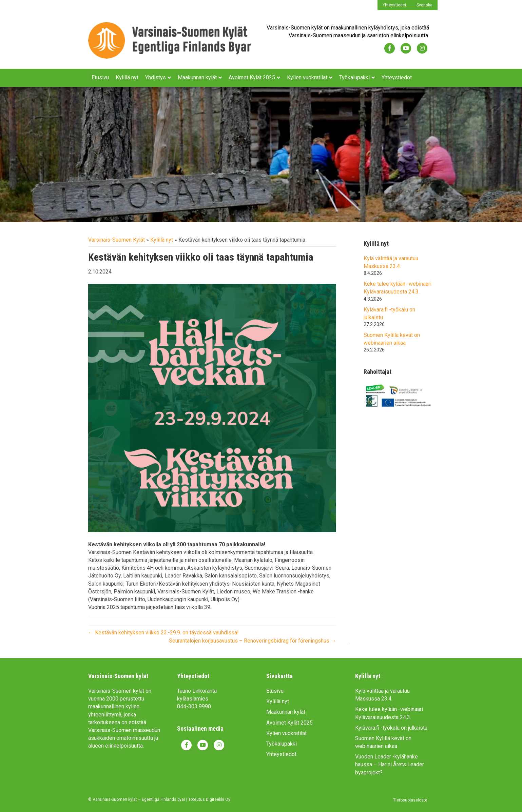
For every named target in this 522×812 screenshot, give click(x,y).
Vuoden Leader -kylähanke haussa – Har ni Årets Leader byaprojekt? (390, 764)
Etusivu (100, 77)
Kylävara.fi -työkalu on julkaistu (391, 728)
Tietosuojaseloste (410, 800)
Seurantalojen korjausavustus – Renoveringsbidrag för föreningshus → (253, 641)
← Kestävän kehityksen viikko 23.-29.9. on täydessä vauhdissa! (163, 633)
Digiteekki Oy (218, 799)
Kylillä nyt (127, 77)
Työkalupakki (354, 77)
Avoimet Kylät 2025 (252, 77)
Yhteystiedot (394, 5)
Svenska (424, 5)
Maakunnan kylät (197, 77)
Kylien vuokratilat (307, 77)
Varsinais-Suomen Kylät (117, 240)
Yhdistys (156, 77)
